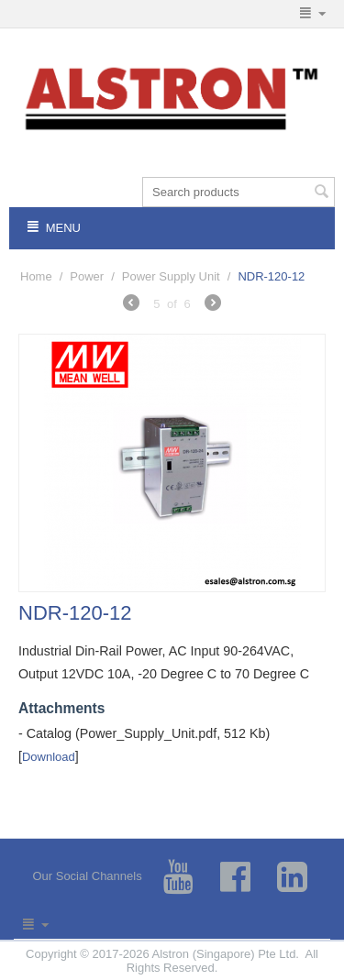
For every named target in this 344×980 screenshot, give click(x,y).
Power (87, 276)
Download (49, 757)
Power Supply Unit (171, 276)
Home (36, 276)
